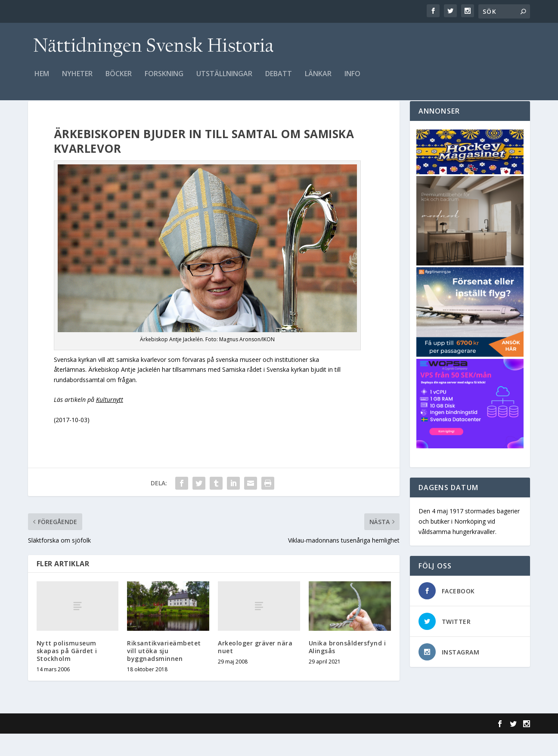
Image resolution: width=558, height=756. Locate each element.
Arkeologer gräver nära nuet (255, 669)
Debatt (279, 80)
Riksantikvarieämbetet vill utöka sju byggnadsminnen (164, 673)
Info (352, 80)
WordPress (168, 746)
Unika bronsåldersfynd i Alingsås (347, 669)
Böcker (119, 80)
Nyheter (77, 80)
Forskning (164, 80)
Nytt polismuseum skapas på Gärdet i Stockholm (67, 673)
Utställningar (224, 80)
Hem (42, 80)
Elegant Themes (87, 746)
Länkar (318, 80)
